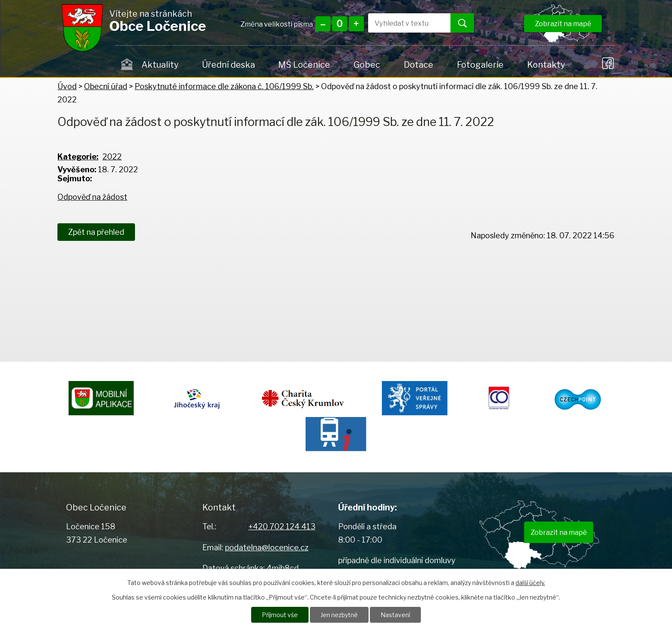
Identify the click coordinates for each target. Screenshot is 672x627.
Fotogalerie (480, 65)
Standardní (340, 24)
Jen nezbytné (339, 615)
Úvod (127, 65)
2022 (112, 157)
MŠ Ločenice (304, 65)
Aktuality (160, 65)
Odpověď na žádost (92, 197)
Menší (323, 24)
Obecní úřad (106, 86)
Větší (356, 24)
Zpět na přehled (96, 232)
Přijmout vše (280, 615)
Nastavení (395, 615)
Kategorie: (78, 157)
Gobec (367, 65)
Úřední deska (228, 65)
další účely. (530, 583)
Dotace (418, 65)
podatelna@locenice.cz (267, 547)
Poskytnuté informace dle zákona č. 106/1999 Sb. (224, 86)
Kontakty (546, 65)
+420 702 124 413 (282, 526)
